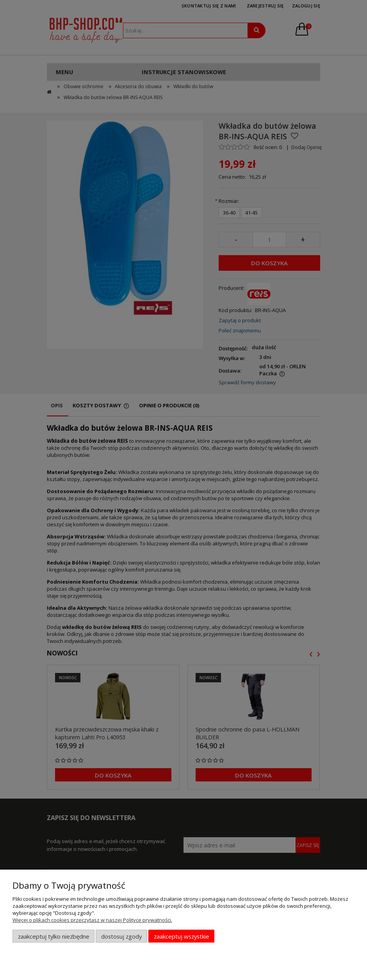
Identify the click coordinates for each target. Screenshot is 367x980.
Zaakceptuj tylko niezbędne (54, 936)
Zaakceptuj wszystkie (182, 936)
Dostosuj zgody (121, 936)
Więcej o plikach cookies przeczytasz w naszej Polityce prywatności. (92, 920)
